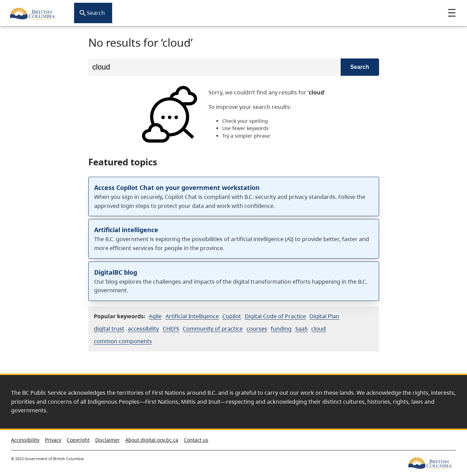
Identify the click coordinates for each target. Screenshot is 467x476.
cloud (318, 329)
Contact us (196, 440)
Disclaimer (107, 440)
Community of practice (213, 329)
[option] (234, 115)
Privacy (53, 440)
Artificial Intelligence (192, 316)
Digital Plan (324, 316)
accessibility (143, 329)
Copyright (78, 440)
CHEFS (171, 329)
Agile (155, 316)
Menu (452, 13)
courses (257, 329)
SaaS (302, 329)
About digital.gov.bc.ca (152, 440)
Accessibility (25, 440)
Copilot (232, 316)
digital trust (109, 329)
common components (123, 341)
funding (281, 329)
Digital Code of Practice (275, 316)
